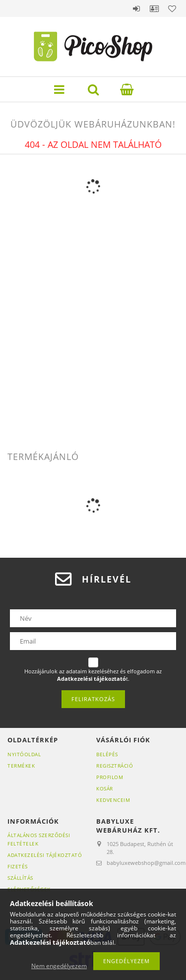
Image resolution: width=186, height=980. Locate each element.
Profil (154, 8)
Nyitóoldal (24, 754)
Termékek (21, 766)
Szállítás (20, 878)
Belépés (136, 8)
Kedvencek (172, 8)
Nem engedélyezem (59, 966)
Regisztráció (115, 766)
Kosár (105, 788)
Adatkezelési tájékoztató (45, 855)
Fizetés (18, 866)
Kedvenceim (113, 800)
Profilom (110, 777)
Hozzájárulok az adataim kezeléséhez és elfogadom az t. (93, 675)
